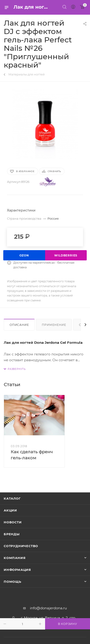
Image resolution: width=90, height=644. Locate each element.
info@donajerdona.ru (48, 608)
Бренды (12, 534)
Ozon (24, 255)
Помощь (13, 582)
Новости (13, 522)
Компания (15, 558)
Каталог (12, 498)
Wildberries (66, 255)
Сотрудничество (21, 546)
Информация (17, 570)
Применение (54, 325)
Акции (10, 510)
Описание (19, 325)
